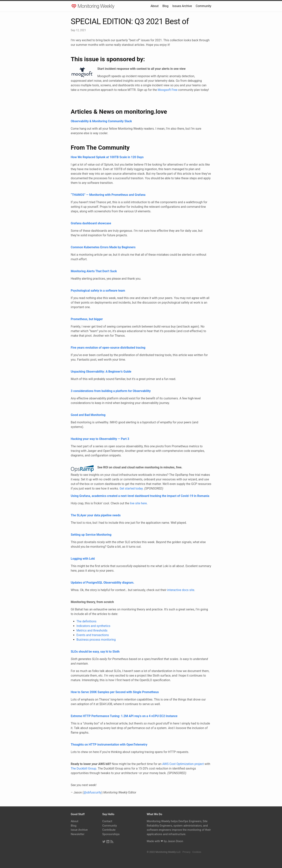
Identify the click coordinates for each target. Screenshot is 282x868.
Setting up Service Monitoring (91, 535)
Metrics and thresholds (92, 630)
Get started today (131, 488)
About (155, 6)
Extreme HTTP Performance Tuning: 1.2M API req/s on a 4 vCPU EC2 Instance (124, 716)
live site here (138, 503)
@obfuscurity (92, 792)
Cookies (197, 852)
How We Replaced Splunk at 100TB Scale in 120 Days (107, 157)
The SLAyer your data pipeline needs (96, 515)
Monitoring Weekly (96, 6)
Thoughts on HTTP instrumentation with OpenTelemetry (109, 745)
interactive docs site (181, 590)
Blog (165, 6)
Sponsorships (111, 834)
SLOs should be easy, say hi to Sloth (95, 652)
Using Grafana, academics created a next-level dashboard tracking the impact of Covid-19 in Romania (140, 496)
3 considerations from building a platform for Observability (111, 391)
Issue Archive (79, 830)
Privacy (186, 852)
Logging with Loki (83, 559)
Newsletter (78, 834)
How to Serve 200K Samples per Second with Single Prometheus (115, 692)
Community (204, 6)
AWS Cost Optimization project (183, 764)
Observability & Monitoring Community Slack (101, 121)
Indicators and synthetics (94, 626)
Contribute (109, 830)
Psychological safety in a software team (98, 291)
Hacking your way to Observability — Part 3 (100, 439)
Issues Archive (182, 6)
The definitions (86, 621)
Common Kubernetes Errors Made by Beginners (103, 247)
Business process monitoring (96, 640)
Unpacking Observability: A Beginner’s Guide (101, 372)
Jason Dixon (175, 841)
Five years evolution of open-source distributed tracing (108, 348)
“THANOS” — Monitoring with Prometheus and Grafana (108, 195)
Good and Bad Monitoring (88, 415)
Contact (107, 821)
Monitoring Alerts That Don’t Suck (94, 271)
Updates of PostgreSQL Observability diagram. (103, 583)
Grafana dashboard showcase (91, 223)
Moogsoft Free (167, 90)
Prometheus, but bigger (87, 319)
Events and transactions (93, 635)
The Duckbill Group (84, 768)
